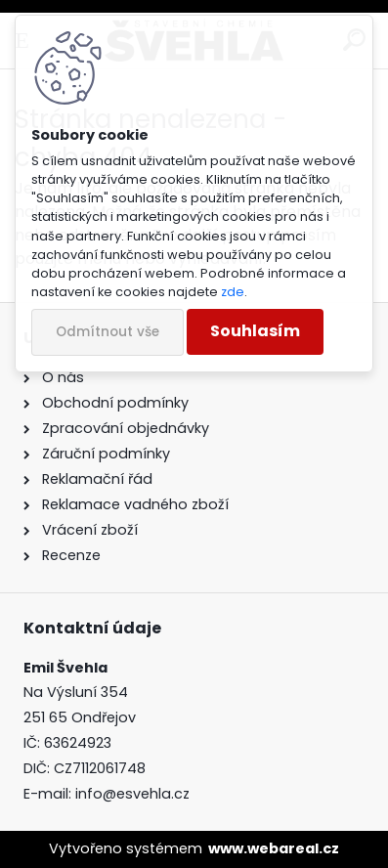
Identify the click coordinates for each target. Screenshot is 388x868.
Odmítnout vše (108, 332)
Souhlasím (255, 331)
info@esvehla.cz (132, 794)
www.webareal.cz (274, 848)
